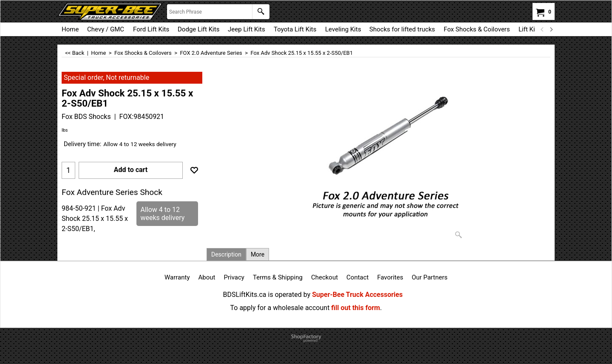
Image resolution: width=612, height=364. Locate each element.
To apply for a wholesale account (280, 308)
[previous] (542, 29)
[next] (551, 29)
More (258, 254)
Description (226, 254)
